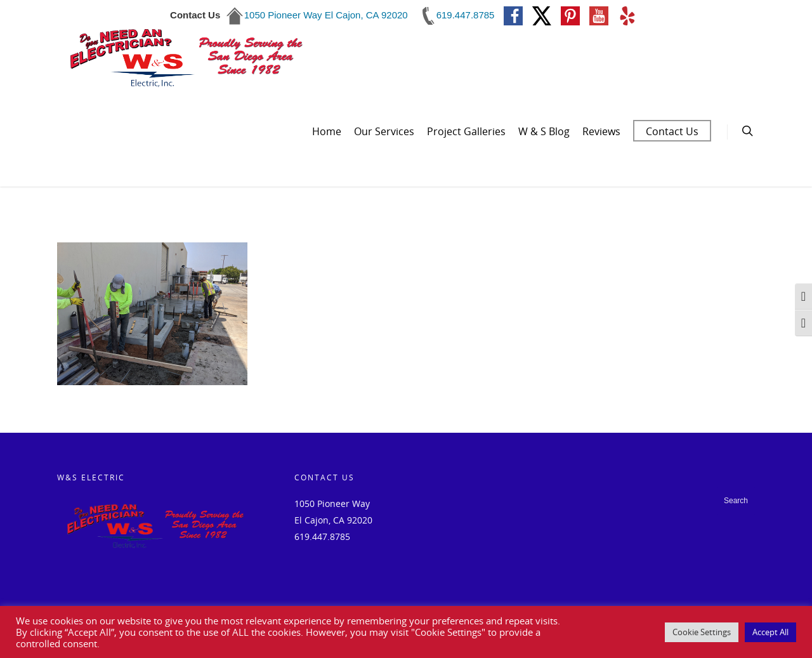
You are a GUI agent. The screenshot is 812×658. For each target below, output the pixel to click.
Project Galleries (466, 131)
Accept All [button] (770, 632)
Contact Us (672, 131)
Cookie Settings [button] (702, 632)
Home (327, 131)
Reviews (601, 131)
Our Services (384, 131)
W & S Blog (544, 131)
